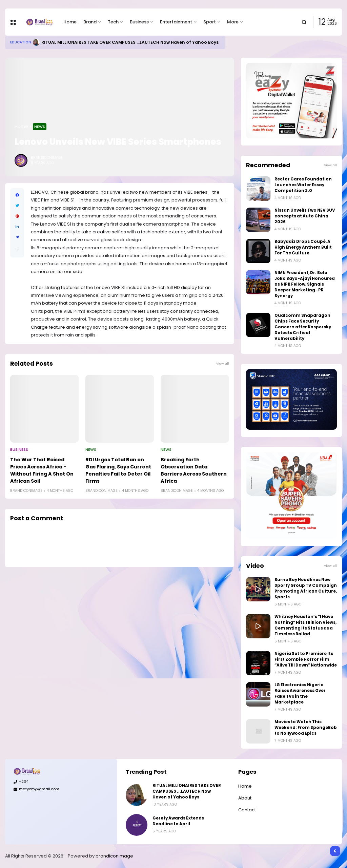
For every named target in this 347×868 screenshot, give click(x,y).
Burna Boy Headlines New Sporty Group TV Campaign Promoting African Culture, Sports (306, 588)
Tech (113, 22)
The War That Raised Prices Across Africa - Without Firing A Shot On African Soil (42, 470)
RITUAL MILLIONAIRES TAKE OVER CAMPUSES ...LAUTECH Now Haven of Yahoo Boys (130, 42)
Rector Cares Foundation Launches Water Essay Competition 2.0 (303, 185)
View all (223, 363)
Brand (90, 22)
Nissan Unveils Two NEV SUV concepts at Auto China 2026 (305, 216)
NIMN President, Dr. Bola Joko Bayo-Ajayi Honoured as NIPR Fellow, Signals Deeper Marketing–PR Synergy (305, 284)
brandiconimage (114, 856)
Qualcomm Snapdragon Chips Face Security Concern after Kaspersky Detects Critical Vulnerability (303, 327)
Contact (247, 810)
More (233, 22)
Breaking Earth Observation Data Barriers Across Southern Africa (194, 470)
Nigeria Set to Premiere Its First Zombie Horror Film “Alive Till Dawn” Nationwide (306, 659)
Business (139, 22)
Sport (210, 22)
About (245, 798)
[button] (17, 249)
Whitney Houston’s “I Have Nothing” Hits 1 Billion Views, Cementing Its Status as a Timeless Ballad (305, 625)
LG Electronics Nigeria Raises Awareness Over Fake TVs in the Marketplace (300, 693)
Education (21, 42)
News (40, 127)
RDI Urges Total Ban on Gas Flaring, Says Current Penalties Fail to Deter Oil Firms (118, 470)
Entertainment (176, 22)
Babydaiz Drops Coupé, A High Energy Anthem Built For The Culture (303, 247)
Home (70, 22)
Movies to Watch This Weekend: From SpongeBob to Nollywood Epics (306, 728)
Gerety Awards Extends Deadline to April (178, 821)
